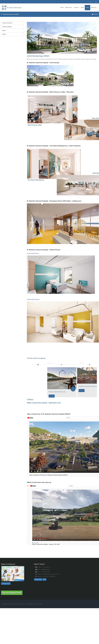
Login (90, 2)
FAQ (44, 580)
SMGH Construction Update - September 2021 (44, 403)
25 (61, 365)
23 (90, 365)
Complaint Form (6, 584)
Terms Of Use (38, 604)
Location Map (38, 580)
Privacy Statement (29, 604)
